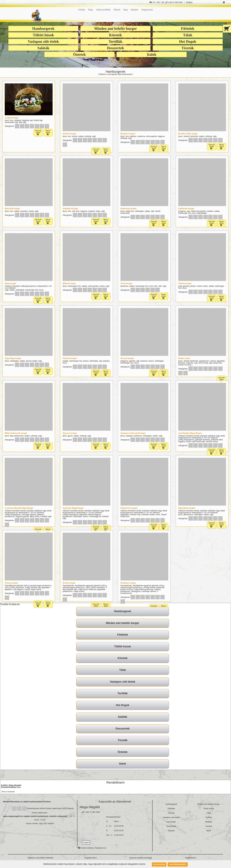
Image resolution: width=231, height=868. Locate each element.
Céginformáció (90, 859)
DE (163, 2)
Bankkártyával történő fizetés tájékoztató (44, 809)
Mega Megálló (90, 808)
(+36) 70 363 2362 (174, 2)
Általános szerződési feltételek (41, 859)
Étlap (90, 10)
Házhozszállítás (103, 10)
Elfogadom (159, 864)
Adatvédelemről (178, 864)
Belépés (189, 2)
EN (158, 2)
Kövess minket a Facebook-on (92, 849)
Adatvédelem (190, 859)
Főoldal (81, 10)
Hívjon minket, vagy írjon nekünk (40, 824)
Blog (126, 10)
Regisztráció (147, 10)
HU (152, 2)
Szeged (86, 843)
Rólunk (117, 10)
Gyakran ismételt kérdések (141, 859)
